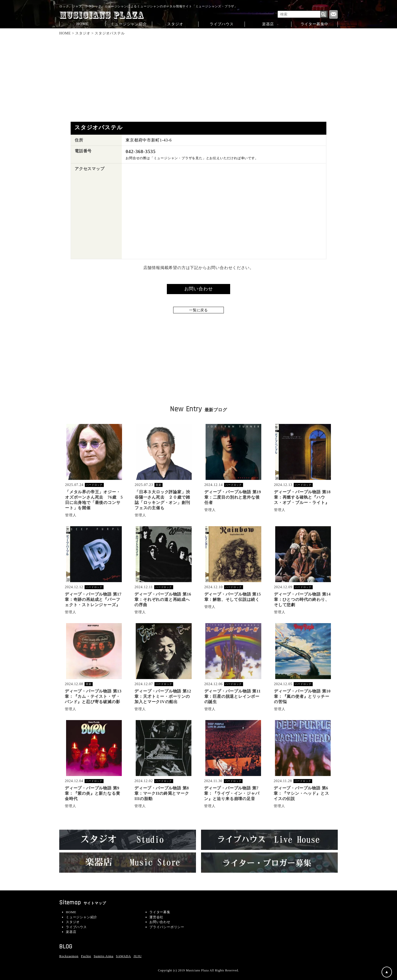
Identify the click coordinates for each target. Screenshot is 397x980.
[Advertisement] (199, 79)
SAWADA (123, 956)
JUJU (137, 956)
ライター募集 (160, 912)
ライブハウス (222, 24)
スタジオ (175, 24)
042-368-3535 (141, 151)
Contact (333, 14)
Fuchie (86, 956)
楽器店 (268, 24)
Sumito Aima (104, 956)
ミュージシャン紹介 (129, 24)
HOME (83, 24)
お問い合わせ (160, 922)
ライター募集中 (315, 24)
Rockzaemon (69, 956)
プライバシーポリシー (167, 927)
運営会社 (156, 917)
